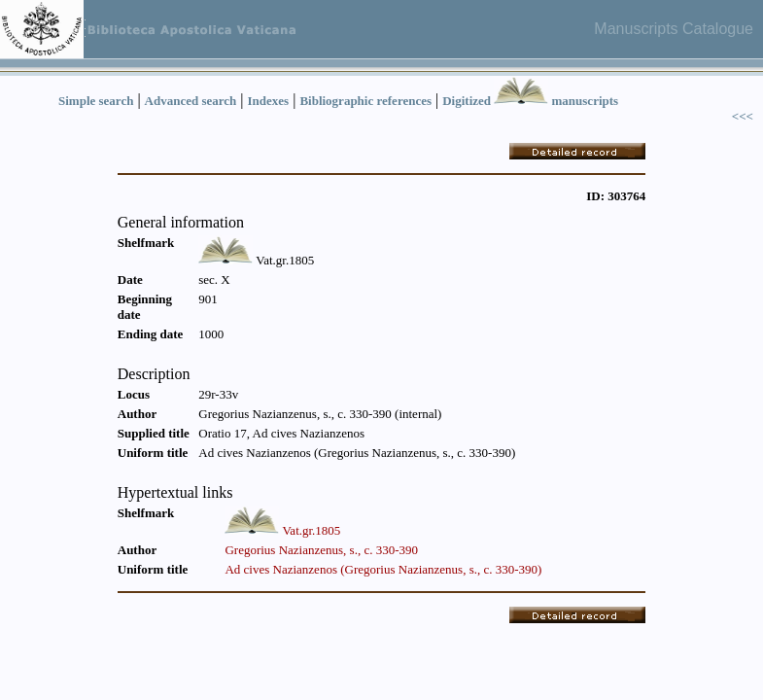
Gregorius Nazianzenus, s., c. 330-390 (321, 550)
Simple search (96, 101)
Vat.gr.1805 (311, 530)
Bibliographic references (365, 101)
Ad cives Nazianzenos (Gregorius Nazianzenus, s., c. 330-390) (383, 569)
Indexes (269, 101)
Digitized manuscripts (530, 101)
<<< (743, 116)
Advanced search (191, 101)
